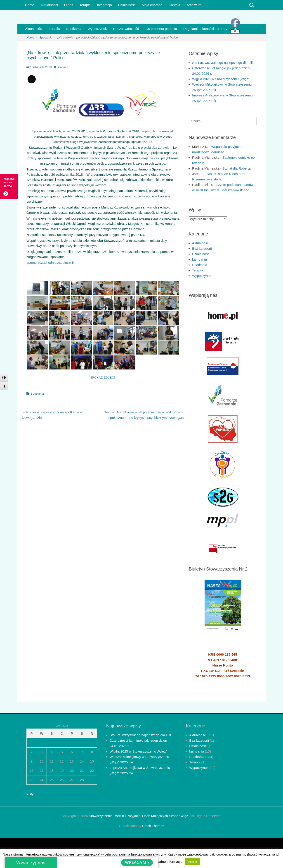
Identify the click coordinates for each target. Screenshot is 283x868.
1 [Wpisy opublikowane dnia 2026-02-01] (92, 743)
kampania (199, 259)
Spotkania (74, 29)
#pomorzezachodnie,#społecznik (51, 263)
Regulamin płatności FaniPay (205, 29)
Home (30, 5)
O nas (69, 5)
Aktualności (49, 5)
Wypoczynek (97, 29)
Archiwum (194, 5)
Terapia (85, 5)
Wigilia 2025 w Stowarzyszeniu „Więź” (221, 79)
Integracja (104, 5)
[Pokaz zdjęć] (103, 378)
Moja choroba (152, 5)
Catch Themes (153, 826)
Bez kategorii (202, 248)
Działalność (127, 5)
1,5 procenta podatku (161, 29)
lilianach (63, 67)
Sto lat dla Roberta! (237, 168)
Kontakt (174, 5)
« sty (30, 794)
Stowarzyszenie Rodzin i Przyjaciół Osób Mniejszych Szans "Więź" (139, 816)
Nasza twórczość (126, 29)
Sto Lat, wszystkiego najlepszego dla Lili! (223, 63)
